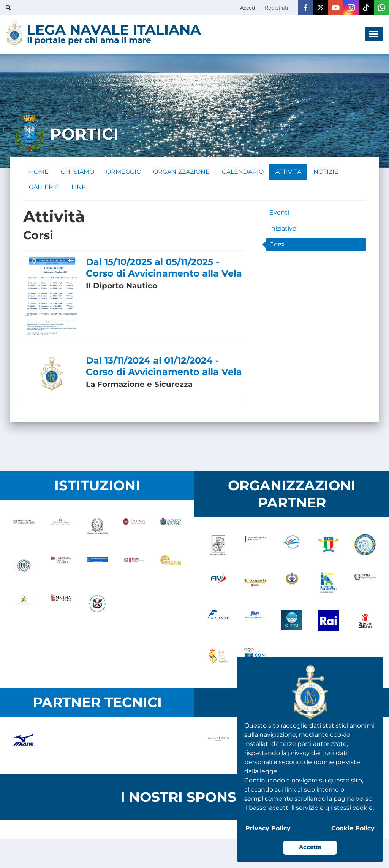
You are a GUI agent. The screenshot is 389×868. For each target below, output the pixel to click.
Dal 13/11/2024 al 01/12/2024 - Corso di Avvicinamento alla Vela (164, 366)
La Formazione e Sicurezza (139, 384)
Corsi (277, 245)
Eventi (279, 213)
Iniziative (283, 229)
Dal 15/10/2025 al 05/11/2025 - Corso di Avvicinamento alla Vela (164, 268)
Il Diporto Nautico (122, 286)
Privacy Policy (268, 828)
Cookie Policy (353, 828)
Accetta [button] (310, 847)
